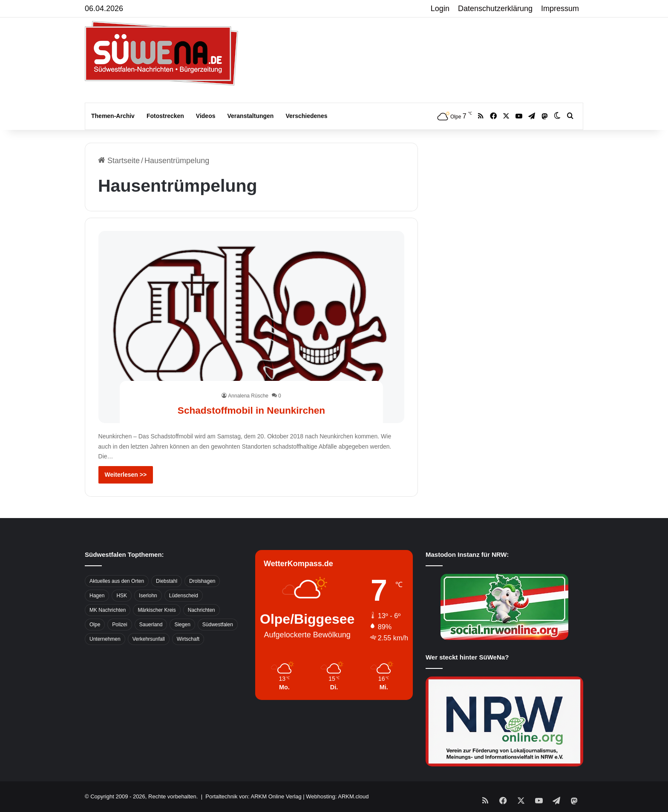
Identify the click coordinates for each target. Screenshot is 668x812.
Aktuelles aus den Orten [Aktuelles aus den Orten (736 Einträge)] (117, 581)
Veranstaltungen (251, 116)
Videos (206, 116)
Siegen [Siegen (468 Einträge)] (182, 625)
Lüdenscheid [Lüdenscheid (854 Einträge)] (184, 596)
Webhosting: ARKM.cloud (337, 796)
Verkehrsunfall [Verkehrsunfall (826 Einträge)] (149, 639)
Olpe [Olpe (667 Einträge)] (95, 625)
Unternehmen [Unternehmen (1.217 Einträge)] (105, 639)
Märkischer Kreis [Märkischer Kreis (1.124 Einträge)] (157, 610)
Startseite (119, 161)
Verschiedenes (306, 116)
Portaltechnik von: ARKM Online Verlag (253, 796)
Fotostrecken (165, 116)
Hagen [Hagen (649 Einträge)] (97, 596)
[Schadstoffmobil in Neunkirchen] (252, 327)
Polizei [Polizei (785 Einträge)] (119, 625)
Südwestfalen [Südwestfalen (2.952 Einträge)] (218, 625)
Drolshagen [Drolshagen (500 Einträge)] (202, 581)
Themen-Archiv (113, 116)
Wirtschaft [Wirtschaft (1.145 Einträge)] (188, 639)
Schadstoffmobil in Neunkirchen (251, 409)
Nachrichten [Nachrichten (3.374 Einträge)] (202, 610)
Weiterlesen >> (126, 475)
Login (440, 9)
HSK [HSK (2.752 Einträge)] (122, 596)
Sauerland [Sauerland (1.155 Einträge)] (151, 625)
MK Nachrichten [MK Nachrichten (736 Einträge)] (108, 610)
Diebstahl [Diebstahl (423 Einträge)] (167, 581)
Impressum (560, 9)
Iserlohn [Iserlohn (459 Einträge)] (148, 596)
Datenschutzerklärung (495, 9)
